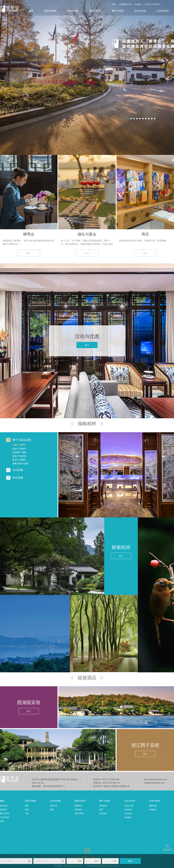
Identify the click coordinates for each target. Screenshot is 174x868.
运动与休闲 (163, 11)
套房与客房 (79, 813)
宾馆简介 (4, 810)
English (138, 4)
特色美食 (103, 813)
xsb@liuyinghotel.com (154, 783)
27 (159, 4)
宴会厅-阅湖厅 (19, 449)
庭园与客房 (95, 11)
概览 (31, 11)
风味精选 (103, 806)
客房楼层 (78, 810)
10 (155, 119)
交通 (2, 821)
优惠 (52, 810)
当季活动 (53, 806)
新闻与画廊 (50, 11)
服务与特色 (5, 813)
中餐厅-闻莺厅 (19, 445)
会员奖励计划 (125, 4)
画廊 (27, 810)
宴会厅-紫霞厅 (19, 460)
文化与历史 (5, 817)
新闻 (27, 806)
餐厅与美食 (118, 11)
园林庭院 (78, 806)
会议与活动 (140, 11)
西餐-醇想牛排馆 (20, 464)
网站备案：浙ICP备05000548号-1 (48, 786)
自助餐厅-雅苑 (19, 452)
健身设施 (153, 806)
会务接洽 (128, 817)
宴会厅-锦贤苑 (19, 456)
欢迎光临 (4, 806)
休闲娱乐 (153, 810)
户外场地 (128, 813)
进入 (29, 253)
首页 (114, 4)
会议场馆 (128, 810)
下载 (27, 813)
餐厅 (101, 810)
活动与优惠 (73, 11)
